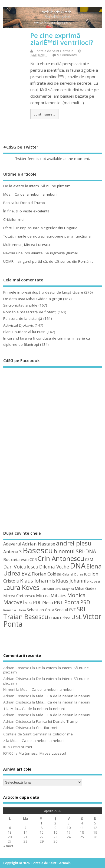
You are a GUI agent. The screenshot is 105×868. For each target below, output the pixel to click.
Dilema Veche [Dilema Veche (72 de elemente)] (54, 567)
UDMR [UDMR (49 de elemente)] (54, 618)
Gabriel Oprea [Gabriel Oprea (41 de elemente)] (73, 574)
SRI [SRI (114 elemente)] (81, 609)
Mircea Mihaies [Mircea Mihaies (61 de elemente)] (51, 596)
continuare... (44, 114)
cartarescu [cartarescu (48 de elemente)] (20, 560)
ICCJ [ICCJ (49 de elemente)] (87, 574)
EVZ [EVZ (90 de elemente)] (26, 573)
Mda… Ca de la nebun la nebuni (30, 194)
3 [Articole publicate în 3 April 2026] (69, 823)
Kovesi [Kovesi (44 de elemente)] (95, 581)
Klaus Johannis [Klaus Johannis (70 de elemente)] (72, 581)
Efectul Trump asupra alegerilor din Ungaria (40, 228)
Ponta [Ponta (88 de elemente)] (72, 602)
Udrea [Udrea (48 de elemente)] (65, 618)
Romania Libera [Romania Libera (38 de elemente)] (15, 610)
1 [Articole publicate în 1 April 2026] (42, 823)
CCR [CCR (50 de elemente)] (33, 559)
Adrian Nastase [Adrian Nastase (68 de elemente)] (39, 544)
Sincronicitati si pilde (20, 305)
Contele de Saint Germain (54, 51)
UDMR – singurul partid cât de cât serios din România (48, 261)
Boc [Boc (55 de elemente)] (7, 559)
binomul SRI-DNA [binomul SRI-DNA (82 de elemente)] (75, 551)
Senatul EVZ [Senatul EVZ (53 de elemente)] (65, 610)
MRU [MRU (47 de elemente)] (28, 603)
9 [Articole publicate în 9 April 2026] (55, 828)
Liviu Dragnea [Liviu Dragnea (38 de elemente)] (64, 589)
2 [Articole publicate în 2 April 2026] (55, 823)
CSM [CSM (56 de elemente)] (89, 559)
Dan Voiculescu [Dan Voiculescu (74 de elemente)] (21, 567)
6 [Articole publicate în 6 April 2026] (10, 828)
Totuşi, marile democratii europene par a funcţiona (47, 236)
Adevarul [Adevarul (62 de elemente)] (12, 544)
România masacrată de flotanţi (30, 312)
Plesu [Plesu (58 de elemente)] (48, 603)
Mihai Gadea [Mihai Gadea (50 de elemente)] (86, 588)
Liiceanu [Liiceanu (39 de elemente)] (48, 589)
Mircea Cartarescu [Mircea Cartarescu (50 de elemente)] (19, 596)
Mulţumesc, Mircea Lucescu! (27, 245)
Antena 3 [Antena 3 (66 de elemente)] (13, 552)
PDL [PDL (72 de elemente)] (37, 602)
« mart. (9, 846)
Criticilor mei (14, 219)
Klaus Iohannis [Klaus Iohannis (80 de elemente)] (38, 581)
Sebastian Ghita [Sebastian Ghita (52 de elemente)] (40, 610)
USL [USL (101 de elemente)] (76, 617)
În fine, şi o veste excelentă (26, 211)
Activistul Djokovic (18, 325)
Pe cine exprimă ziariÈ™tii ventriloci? (62, 39)
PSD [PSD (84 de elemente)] (85, 602)
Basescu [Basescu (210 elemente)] (38, 550)
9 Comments (67, 55)
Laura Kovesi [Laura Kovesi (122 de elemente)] (22, 587)
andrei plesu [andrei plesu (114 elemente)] (74, 543)
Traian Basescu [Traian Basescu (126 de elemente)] (26, 617)
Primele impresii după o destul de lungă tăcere (43, 292)
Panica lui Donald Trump (24, 203)
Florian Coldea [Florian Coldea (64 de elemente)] (47, 574)
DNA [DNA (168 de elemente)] (78, 566)
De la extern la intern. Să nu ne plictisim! (37, 186)
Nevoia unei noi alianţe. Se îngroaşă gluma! (40, 253)
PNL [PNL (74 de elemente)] (59, 602)
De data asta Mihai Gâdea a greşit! (33, 299)
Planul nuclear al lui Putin (24, 332)
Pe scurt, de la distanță (23, 318)
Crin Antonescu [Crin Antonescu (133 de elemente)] (61, 558)
